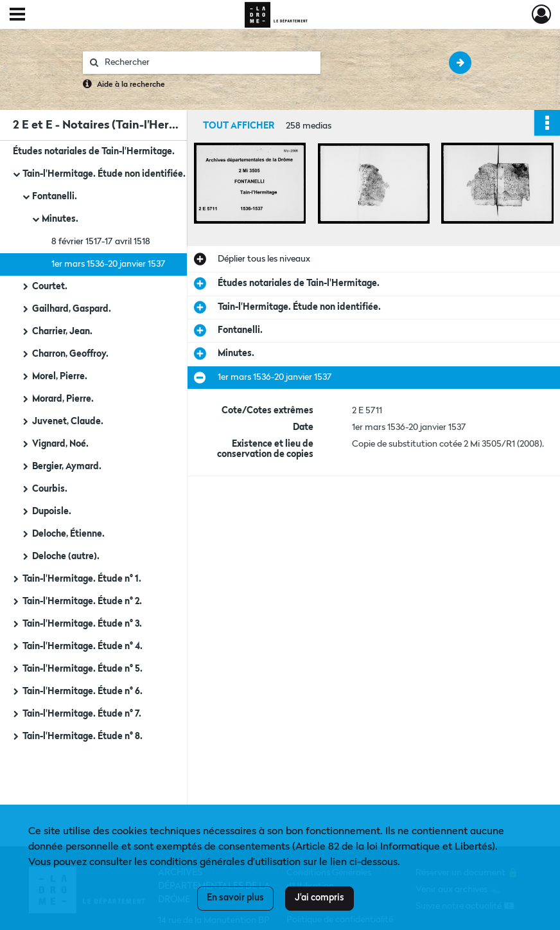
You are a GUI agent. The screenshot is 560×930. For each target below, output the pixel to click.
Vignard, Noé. (60, 444)
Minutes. (60, 219)
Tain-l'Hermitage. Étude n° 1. (82, 579)
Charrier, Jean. (62, 332)
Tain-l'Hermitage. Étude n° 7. (82, 714)
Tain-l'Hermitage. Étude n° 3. (82, 624)
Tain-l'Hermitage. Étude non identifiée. (104, 174)
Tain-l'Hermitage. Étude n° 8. (83, 737)
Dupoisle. (52, 512)
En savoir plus (235, 898)
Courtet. (50, 287)
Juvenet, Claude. (68, 422)
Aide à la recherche (131, 85)
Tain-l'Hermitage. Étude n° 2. (82, 602)
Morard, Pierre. (63, 399)
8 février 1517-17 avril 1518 (101, 242)
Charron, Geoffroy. (70, 354)
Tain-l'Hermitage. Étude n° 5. (83, 669)
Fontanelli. (55, 197)
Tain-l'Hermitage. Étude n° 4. (83, 647)
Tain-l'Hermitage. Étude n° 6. (83, 692)
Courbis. (50, 489)
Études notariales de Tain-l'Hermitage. (94, 152)
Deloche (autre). (66, 557)
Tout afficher (239, 126)
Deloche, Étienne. (68, 534)
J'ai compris (319, 898)
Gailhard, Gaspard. (72, 309)
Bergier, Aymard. (67, 467)
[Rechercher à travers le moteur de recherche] (208, 63)
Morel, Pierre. (60, 377)
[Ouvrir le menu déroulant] (17, 15)
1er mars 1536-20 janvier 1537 (109, 264)
